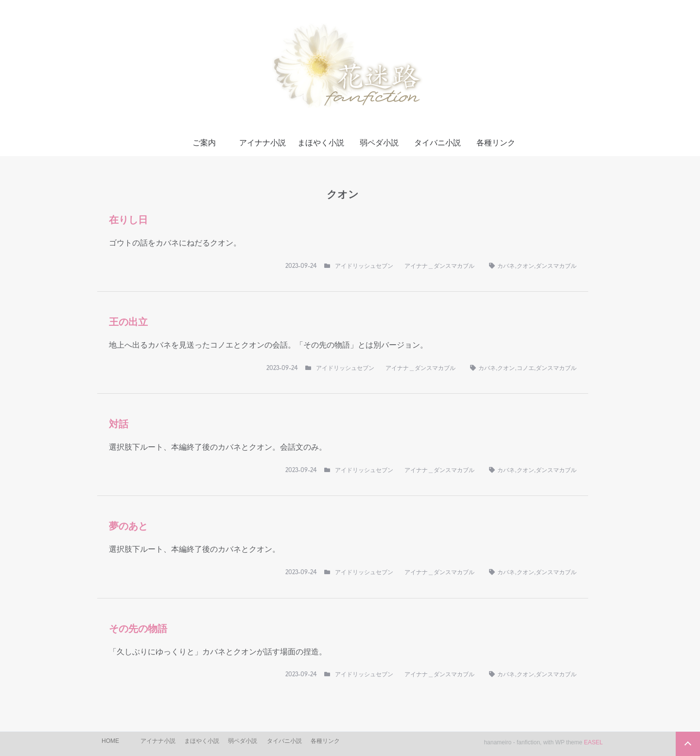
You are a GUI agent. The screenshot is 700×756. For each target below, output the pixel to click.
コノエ (525, 368)
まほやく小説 (321, 143)
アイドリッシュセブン (364, 266)
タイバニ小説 (437, 143)
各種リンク (496, 143)
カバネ (506, 266)
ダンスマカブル (556, 266)
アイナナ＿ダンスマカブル (439, 266)
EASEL (593, 742)
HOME (110, 741)
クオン (525, 266)
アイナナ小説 (262, 143)
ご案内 (204, 143)
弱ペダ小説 (379, 143)
